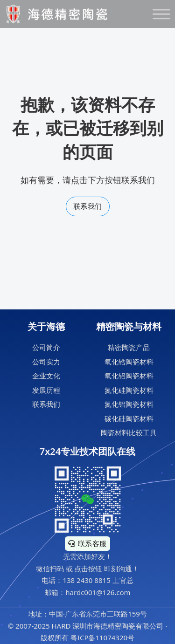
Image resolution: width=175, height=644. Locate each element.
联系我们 (88, 206)
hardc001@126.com (98, 592)
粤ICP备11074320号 (102, 637)
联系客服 (87, 543)
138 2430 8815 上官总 (98, 580)
